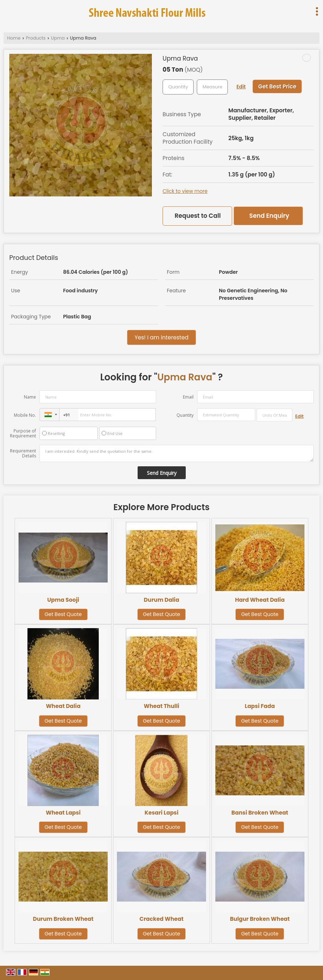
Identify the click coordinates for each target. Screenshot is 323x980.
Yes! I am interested (161, 337)
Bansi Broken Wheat (260, 813)
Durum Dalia (161, 600)
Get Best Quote (63, 614)
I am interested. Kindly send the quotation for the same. (177, 453)
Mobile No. (25, 415)
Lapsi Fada (260, 706)
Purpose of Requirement (23, 433)
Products (36, 38)
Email (188, 397)
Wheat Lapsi (63, 813)
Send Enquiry (269, 216)
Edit (241, 87)
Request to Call (198, 216)
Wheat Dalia (63, 706)
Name (30, 397)
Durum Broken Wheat (63, 919)
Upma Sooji (63, 600)
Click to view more (185, 191)
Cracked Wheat (161, 919)
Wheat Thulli (161, 706)
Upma (58, 38)
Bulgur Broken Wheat (260, 919)
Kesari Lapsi (161, 813)
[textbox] (212, 87)
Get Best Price (277, 86)
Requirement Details (23, 453)
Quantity (185, 415)
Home (14, 38)
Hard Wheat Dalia (260, 600)
